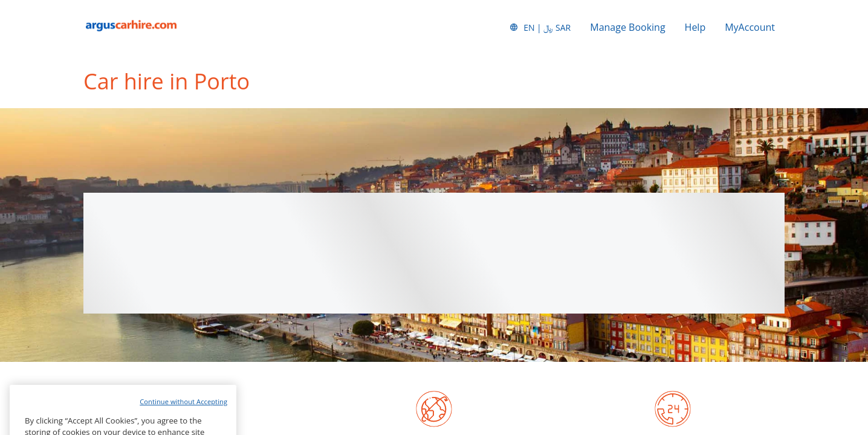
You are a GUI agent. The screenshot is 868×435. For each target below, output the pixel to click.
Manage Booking (627, 27)
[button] (540, 27)
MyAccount (750, 27)
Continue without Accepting (183, 416)
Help (695, 27)
